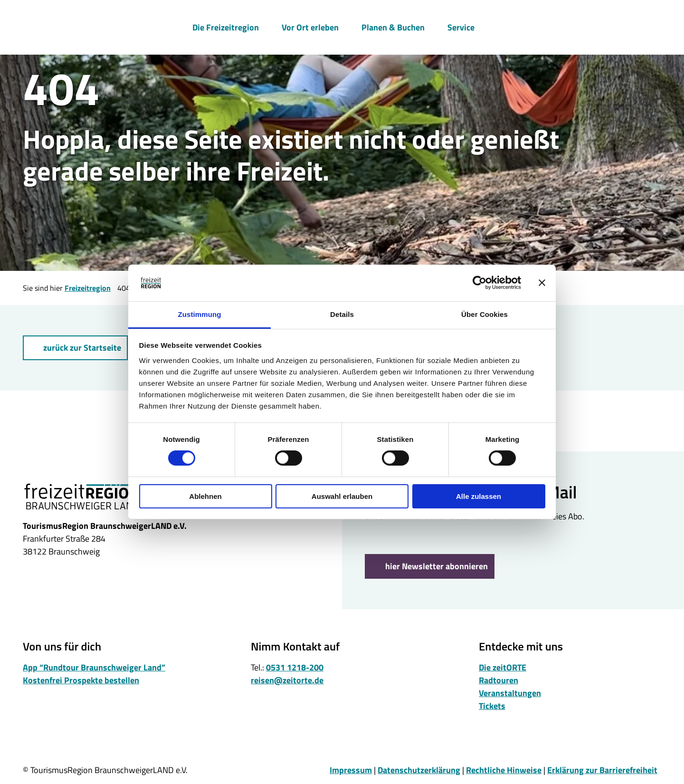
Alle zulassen (479, 496)
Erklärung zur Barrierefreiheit (602, 770)
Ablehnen (205, 496)
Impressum (351, 770)
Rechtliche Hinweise (504, 770)
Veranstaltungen (510, 693)
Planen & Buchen (393, 27)
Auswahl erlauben (342, 496)
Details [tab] (342, 314)
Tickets (492, 706)
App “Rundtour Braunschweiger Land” (94, 667)
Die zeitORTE (503, 667)
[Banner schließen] (542, 283)
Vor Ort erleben (310, 27)
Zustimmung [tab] (200, 314)
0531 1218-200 (295, 667)
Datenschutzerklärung (419, 770)
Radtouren (499, 680)
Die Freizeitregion (226, 27)
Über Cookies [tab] (484, 314)
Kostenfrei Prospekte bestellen (81, 680)
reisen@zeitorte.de (287, 680)
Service (461, 27)
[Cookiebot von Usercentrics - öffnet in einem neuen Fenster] (480, 283)
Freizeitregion (88, 288)
